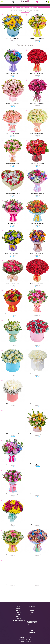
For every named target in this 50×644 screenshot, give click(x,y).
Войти (47, 5)
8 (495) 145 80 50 (25, 642)
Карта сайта (32, 627)
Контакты (32, 615)
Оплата (32, 610)
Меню (5, 2)
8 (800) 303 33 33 (25, 638)
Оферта (32, 617)
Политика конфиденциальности (32, 619)
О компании (32, 608)
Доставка (32, 613)
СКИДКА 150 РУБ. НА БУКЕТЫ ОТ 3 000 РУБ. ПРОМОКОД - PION (25, 7)
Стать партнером (32, 625)
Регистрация (32, 633)
